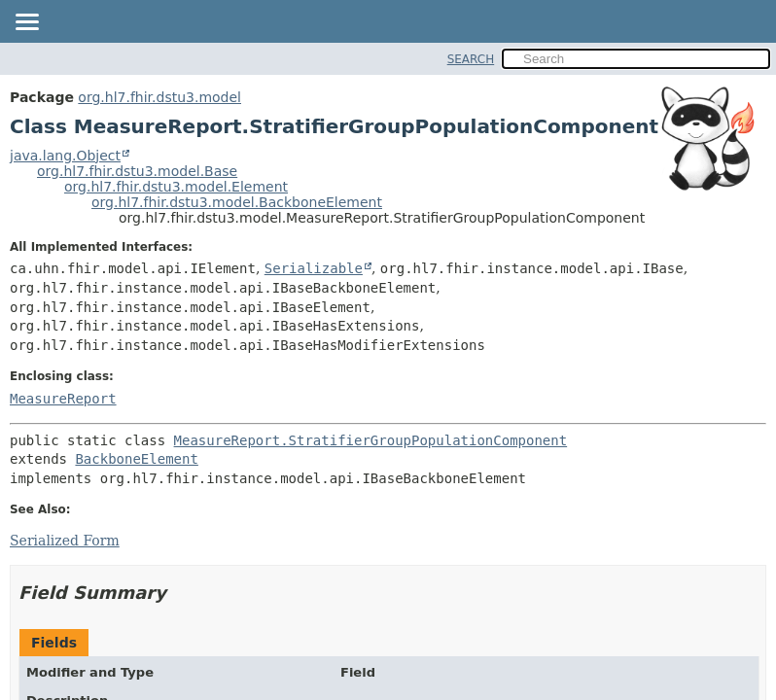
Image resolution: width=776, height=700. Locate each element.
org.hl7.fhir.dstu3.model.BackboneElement (237, 202)
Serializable (314, 268)
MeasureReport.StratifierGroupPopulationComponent (371, 440)
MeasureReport (63, 399)
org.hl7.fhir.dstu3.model (159, 97)
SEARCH (471, 59)
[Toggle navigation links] (26, 23)
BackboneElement (136, 459)
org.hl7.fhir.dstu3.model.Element (176, 187)
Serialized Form (65, 541)
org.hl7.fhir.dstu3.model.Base (137, 171)
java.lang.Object (65, 156)
